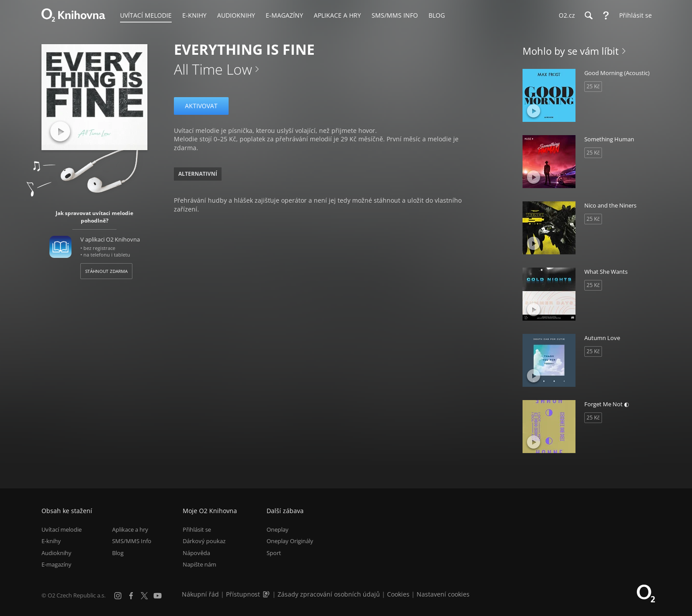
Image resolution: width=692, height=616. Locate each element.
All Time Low (213, 69)
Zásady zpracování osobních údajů (329, 594)
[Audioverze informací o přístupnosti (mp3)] (267, 594)
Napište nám (199, 564)
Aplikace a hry (130, 529)
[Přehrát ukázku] (60, 131)
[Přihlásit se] (633, 15)
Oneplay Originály (290, 541)
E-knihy (51, 541)
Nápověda (196, 553)
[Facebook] (131, 596)
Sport (274, 553)
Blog (118, 553)
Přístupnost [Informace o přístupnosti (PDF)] (243, 594)
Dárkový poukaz (204, 541)
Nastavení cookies (443, 594)
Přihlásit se (197, 529)
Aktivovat (201, 106)
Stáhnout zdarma (106, 271)
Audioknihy (56, 553)
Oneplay (278, 529)
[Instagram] (118, 596)
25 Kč (593, 86)
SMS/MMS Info (132, 541)
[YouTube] (158, 596)
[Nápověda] (606, 15)
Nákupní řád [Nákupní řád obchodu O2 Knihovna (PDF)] (200, 594)
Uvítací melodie (62, 529)
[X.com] (144, 596)
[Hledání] (588, 15)
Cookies (398, 594)
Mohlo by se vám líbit (571, 51)
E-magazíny (56, 564)
